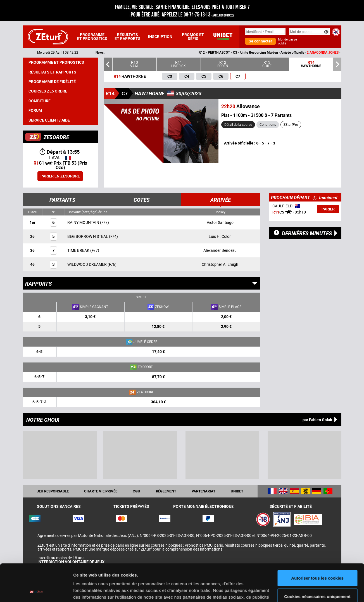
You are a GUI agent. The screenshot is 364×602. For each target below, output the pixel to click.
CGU (136, 491)
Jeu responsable (53, 491)
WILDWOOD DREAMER (87, 264)
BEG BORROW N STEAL (88, 236)
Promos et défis (193, 37)
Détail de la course (238, 125)
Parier (328, 209)
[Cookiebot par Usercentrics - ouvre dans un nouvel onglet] (36, 591)
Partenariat (204, 491)
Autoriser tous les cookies (317, 543)
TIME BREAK (79, 250)
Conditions (268, 125)
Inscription (160, 37)
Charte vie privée (101, 491)
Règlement (166, 491)
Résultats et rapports (128, 37)
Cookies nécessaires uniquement (317, 561)
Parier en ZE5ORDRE (60, 176)
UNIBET (237, 491)
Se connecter (260, 41)
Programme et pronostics (92, 37)
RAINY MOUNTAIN (84, 222)
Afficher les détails (92, 591)
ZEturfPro (291, 125)
